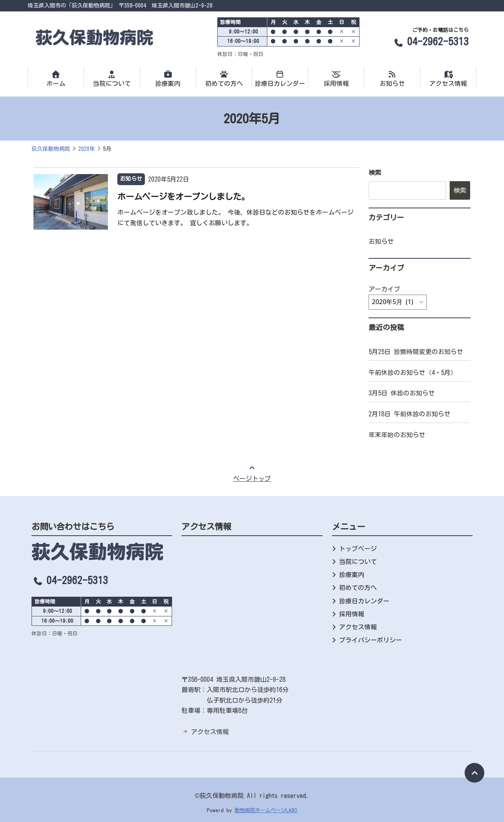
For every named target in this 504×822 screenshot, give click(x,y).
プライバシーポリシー (371, 640)
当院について (112, 78)
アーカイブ (384, 289)
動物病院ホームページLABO (266, 810)
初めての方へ (224, 78)
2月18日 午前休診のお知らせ (409, 414)
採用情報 (336, 78)
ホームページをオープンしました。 (183, 197)
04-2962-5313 (430, 41)
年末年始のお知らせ (397, 435)
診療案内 (168, 78)
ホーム (56, 78)
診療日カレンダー (280, 78)
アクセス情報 (448, 78)
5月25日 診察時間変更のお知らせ (416, 352)
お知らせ (392, 78)
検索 (375, 173)
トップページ (358, 549)
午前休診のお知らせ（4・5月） (413, 373)
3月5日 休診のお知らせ (402, 393)
